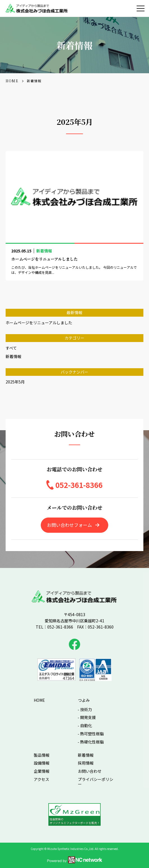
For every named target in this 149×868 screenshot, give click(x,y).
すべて (11, 348)
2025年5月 (15, 382)
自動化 (86, 726)
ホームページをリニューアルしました (39, 323)
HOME (39, 700)
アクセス (41, 779)
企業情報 (42, 771)
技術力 (86, 710)
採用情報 (86, 763)
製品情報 (42, 755)
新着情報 (13, 356)
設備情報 (42, 763)
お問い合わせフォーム (69, 525)
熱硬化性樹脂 (92, 742)
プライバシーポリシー (96, 782)
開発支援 (88, 717)
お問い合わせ (90, 771)
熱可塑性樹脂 (92, 734)
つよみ (84, 700)
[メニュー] (141, 8)
